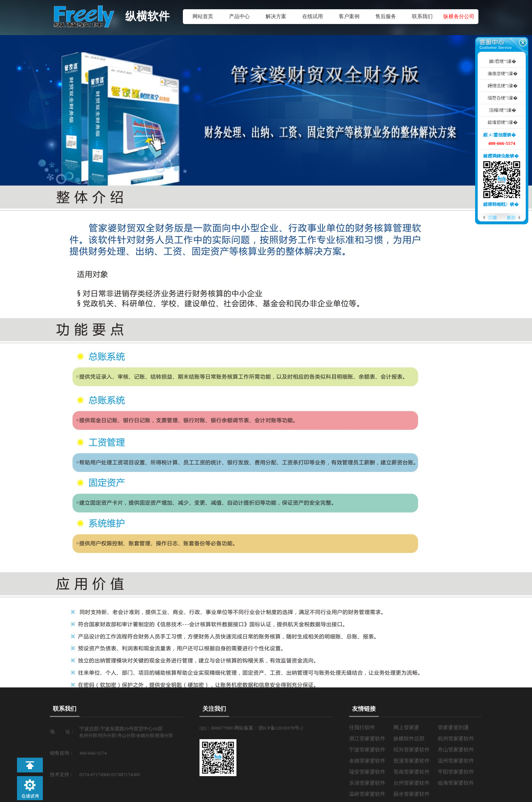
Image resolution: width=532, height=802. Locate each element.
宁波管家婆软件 (367, 750)
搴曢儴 (514, 217)
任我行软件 (362, 728)
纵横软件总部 (409, 739)
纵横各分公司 (459, 16)
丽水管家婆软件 (412, 794)
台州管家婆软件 (412, 783)
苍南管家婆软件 (412, 772)
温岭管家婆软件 (367, 794)
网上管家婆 (406, 728)
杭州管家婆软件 (456, 739)
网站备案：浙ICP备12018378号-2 (269, 728)
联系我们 (422, 16)
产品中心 (239, 16)
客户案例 (349, 16)
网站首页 (203, 16)
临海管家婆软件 (456, 783)
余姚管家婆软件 (367, 761)
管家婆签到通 (453, 728)
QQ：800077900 (217, 728)
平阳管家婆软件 (456, 772)
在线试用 (313, 16)
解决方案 (276, 16)
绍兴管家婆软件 (412, 750)
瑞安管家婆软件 (367, 772)
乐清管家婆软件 (367, 783)
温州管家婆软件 (456, 761)
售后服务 (386, 16)
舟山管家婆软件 (456, 750)
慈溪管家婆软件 (412, 761)
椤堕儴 (490, 217)
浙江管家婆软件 (367, 739)
